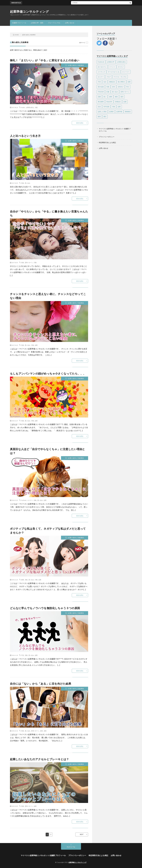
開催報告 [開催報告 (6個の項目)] (128, 112)
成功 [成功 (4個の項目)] (122, 97)
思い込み (28, 183)
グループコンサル (54, 23)
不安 (23, 655)
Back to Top (71, 847)
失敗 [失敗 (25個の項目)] (108, 87)
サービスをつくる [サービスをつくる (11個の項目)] (114, 72)
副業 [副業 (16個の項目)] (129, 82)
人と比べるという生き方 (25, 136)
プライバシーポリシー (107, 137)
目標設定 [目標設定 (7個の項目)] (118, 102)
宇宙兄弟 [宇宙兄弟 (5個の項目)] (101, 92)
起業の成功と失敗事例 (76, 65)
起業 (36, 345)
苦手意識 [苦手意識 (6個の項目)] (106, 107)
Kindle (23, 107)
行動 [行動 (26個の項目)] (113, 107)
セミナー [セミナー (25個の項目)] (101, 77)
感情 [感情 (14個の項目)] (111, 97)
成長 (45, 731)
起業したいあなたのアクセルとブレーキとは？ (39, 759)
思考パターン (29, 262)
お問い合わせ (70, 23)
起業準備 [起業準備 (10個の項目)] (119, 112)
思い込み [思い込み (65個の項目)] (115, 92)
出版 (36, 107)
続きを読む (80, 123)
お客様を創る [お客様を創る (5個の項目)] (121, 62)
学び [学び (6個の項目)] (128, 87)
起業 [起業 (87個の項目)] (119, 107)
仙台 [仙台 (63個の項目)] (105, 82)
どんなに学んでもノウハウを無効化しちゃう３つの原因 (45, 608)
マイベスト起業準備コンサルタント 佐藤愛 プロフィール (43, 855)
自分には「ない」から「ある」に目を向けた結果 (41, 684)
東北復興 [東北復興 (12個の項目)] (101, 102)
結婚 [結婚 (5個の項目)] (125, 102)
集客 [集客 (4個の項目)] (99, 117)
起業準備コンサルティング (29, 11)
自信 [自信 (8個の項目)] (99, 107)
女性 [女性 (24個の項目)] (113, 87)
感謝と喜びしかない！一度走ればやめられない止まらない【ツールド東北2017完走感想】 (77, 3)
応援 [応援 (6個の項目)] (108, 92)
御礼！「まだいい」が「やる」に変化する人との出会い (45, 60)
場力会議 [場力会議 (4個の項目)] (101, 87)
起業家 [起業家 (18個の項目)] (111, 112)
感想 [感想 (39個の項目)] (116, 97)
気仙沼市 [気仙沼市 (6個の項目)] (109, 102)
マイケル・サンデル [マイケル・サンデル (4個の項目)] (120, 77)
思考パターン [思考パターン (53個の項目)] (125, 92)
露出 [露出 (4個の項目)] (105, 117)
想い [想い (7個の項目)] (105, 97)
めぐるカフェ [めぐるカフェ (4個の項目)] (102, 67)
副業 (23, 580)
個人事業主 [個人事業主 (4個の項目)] (121, 82)
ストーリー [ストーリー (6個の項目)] (126, 72)
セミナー (30, 500)
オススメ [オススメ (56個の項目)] (121, 67)
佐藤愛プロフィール (19, 23)
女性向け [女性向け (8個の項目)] (121, 87)
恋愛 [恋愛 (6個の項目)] (99, 97)
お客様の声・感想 (37, 23)
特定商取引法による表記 (107, 142)
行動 (35, 262)
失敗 (23, 183)
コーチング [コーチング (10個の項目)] (101, 72)
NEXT (82, 834)
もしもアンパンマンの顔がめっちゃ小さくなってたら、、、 (48, 373)
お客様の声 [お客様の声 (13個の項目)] (111, 62)
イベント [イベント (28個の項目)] (112, 67)
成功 (41, 731)
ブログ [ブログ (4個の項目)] (109, 77)
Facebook (24, 500)
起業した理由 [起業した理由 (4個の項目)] (102, 112)
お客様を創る (30, 107)
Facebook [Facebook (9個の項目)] (101, 62)
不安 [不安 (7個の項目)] (99, 82)
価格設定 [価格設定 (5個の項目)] (112, 82)
